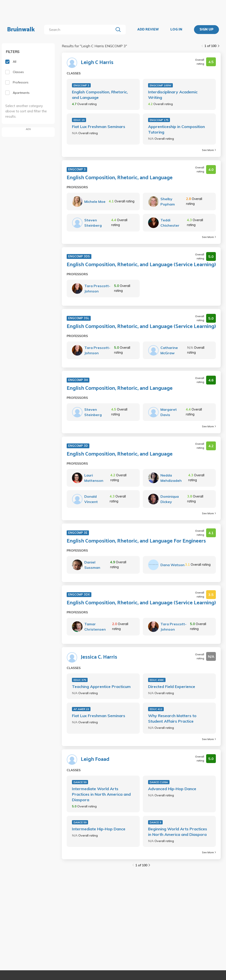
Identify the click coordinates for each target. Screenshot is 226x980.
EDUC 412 (156, 709)
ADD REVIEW (148, 30)
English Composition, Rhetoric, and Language (100, 95)
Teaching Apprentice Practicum (101, 687)
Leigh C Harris (97, 63)
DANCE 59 (80, 782)
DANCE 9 (155, 822)
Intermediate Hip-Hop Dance (99, 829)
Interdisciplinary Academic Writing (173, 95)
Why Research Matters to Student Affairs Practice (172, 718)
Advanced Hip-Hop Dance (172, 789)
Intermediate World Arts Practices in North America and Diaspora (101, 794)
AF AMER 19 (81, 709)
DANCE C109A (159, 782)
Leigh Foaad (95, 759)
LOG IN (176, 30)
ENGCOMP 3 (81, 85)
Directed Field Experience (172, 687)
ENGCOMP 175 (159, 120)
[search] (80, 30)
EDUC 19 (79, 120)
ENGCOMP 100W (160, 85)
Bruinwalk (21, 30)
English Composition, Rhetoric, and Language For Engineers (136, 541)
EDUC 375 (80, 680)
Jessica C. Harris (99, 657)
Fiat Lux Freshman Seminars (99, 127)
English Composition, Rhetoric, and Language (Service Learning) (141, 265)
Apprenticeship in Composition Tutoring (176, 129)
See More (209, 150)
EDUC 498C (157, 680)
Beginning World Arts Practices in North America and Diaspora (178, 832)
